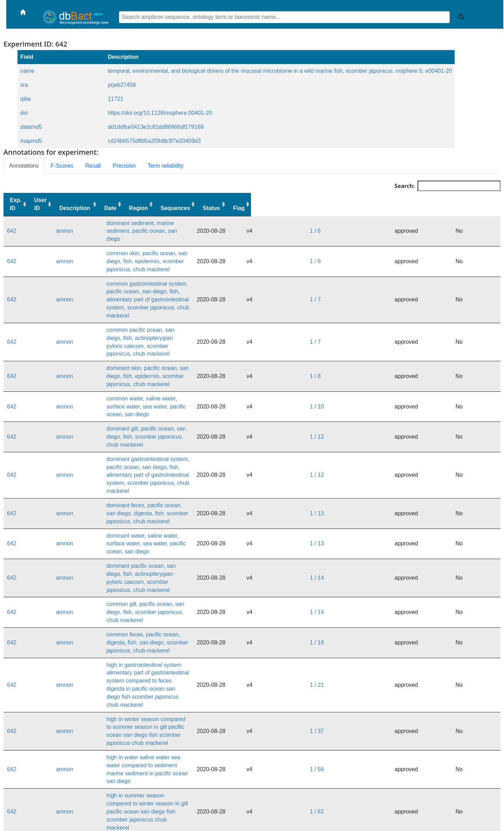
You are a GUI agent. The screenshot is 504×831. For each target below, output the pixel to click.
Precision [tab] (124, 166)
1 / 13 (414, 405)
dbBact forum (298, 820)
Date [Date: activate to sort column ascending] (352, 208)
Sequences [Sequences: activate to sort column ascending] (425, 208)
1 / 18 (414, 494)
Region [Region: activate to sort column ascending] (387, 208)
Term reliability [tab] (166, 166)
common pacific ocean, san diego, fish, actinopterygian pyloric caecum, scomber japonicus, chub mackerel (198, 294)
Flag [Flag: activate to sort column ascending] (488, 208)
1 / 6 (412, 227)
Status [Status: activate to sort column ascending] (461, 208)
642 (12, 227)
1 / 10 (414, 338)
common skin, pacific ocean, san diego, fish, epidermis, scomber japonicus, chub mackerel (178, 249)
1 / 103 (416, 651)
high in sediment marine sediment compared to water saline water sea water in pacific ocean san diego (193, 784)
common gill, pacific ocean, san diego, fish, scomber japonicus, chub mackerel (163, 472)
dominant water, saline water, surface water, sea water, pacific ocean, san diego (164, 428)
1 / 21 (414, 517)
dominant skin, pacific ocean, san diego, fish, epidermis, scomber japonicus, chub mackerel (179, 316)
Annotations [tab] (24, 166)
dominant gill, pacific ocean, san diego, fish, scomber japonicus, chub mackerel (164, 361)
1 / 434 (416, 740)
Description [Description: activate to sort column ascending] (84, 208)
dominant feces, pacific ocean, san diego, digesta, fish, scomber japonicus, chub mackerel (178, 405)
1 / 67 (414, 606)
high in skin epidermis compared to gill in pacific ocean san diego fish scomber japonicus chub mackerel (195, 628)
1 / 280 (416, 695)
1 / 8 (412, 316)
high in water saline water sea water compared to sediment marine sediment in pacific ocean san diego (193, 561)
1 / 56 (414, 561)
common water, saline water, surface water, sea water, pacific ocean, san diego (164, 338)
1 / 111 (416, 673)
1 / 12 (414, 361)
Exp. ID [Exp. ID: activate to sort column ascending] (16, 204)
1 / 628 (416, 762)
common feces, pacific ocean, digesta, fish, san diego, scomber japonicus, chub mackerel (177, 494)
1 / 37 (414, 539)
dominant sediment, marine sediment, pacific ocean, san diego (143, 227)
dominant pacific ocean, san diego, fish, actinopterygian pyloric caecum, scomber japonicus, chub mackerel (199, 450)
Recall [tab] (93, 166)
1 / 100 (416, 628)
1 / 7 (412, 271)
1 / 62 (414, 584)
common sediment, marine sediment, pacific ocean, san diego (142, 717)
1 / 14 (414, 450)
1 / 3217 (417, 784)
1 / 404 (416, 717)
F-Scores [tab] (62, 166)
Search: (447, 186)
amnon (45, 227)
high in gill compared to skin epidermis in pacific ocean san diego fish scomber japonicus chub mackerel (195, 695)
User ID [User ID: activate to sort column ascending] (45, 204)
